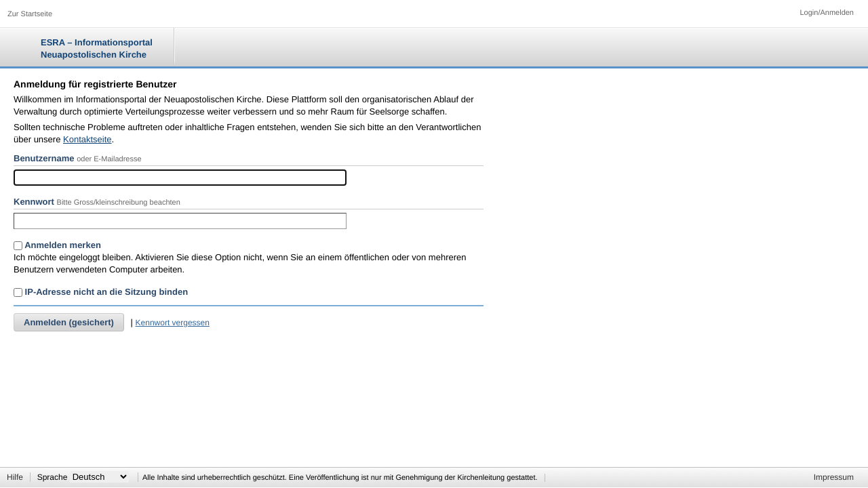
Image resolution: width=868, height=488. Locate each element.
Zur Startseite (30, 14)
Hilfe (15, 477)
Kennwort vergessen (173, 323)
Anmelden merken (57, 245)
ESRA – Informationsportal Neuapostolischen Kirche (97, 48)
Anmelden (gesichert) (69, 322)
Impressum (834, 477)
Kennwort (34, 202)
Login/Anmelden (827, 13)
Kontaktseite (87, 139)
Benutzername (44, 158)
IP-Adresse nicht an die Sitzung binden (101, 292)
